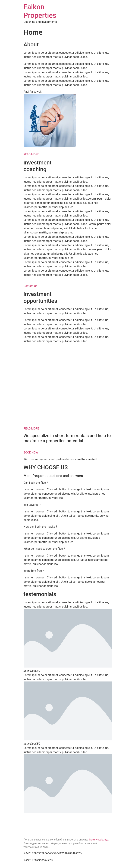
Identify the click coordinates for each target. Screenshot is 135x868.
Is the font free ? (34, 571)
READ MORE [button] (31, 154)
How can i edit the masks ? (40, 527)
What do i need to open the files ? (44, 549)
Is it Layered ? (32, 505)
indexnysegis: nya (99, 840)
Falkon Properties (40, 11)
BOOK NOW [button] (31, 453)
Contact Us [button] (31, 286)
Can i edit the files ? (36, 483)
